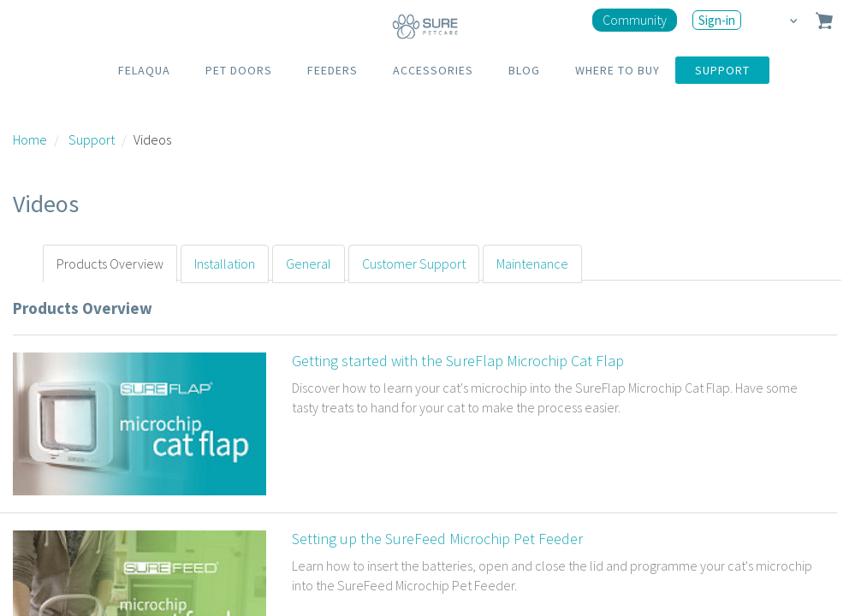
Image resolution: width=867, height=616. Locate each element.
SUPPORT (722, 70)
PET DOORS (239, 70)
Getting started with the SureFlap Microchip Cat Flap (458, 361)
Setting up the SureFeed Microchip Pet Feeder (437, 539)
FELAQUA (144, 70)
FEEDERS (333, 70)
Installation (225, 264)
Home (30, 139)
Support (92, 139)
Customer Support (414, 264)
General (309, 264)
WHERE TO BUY (618, 70)
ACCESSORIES (433, 70)
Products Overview (110, 264)
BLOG (524, 70)
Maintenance (532, 264)
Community (635, 20)
